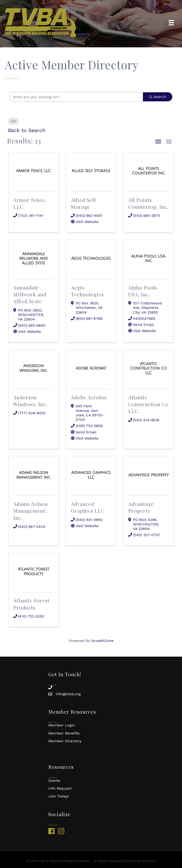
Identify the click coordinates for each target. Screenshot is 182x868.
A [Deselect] (13, 121)
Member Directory (65, 741)
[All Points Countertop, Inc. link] (148, 171)
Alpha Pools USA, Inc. (143, 291)
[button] (158, 142)
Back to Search (27, 130)
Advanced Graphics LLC (88, 507)
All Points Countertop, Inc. (148, 203)
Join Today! (59, 796)
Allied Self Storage (83, 203)
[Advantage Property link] (149, 475)
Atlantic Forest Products (31, 604)
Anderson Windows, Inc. (30, 401)
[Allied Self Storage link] (91, 171)
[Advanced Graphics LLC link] (91, 475)
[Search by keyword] (76, 97)
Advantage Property (141, 507)
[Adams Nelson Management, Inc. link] (34, 475)
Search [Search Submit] (158, 97)
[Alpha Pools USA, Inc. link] (148, 259)
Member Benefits (64, 733)
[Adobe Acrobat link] (91, 368)
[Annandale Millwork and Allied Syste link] (34, 259)
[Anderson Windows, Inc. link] (34, 368)
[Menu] (171, 23)
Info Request (60, 788)
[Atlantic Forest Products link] (34, 572)
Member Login (62, 725)
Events (54, 781)
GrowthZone (102, 641)
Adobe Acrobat (89, 397)
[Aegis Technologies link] (91, 258)
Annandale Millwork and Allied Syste (30, 294)
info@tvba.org (68, 694)
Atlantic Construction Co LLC (148, 404)
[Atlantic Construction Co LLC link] (148, 368)
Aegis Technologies (87, 291)
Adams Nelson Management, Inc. (31, 511)
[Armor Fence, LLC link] (33, 171)
